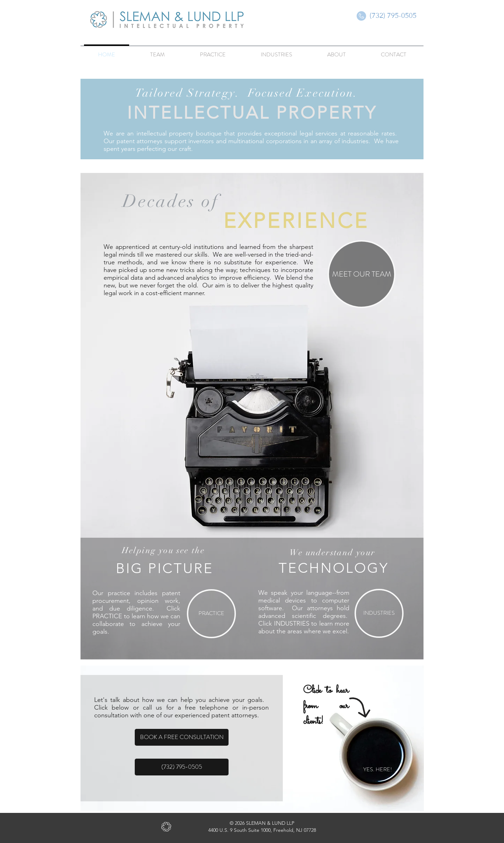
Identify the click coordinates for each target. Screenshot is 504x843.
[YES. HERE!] (377, 770)
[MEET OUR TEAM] (362, 274)
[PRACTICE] (211, 614)
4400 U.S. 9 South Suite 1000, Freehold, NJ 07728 (262, 830)
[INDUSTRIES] (379, 613)
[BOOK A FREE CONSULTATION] (182, 737)
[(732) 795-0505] (393, 15)
